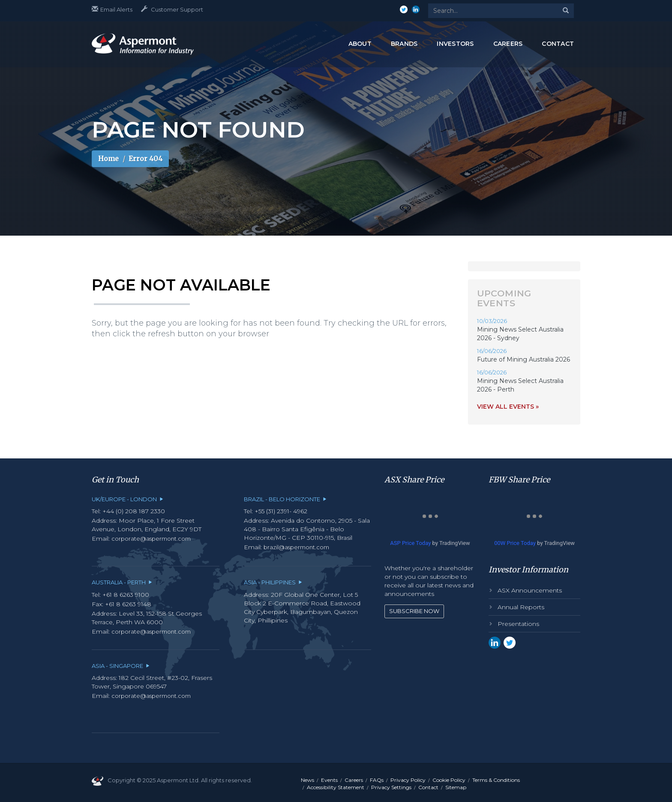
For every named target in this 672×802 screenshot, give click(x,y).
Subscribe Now (414, 611)
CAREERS (508, 44)
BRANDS (404, 44)
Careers (354, 780)
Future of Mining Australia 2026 (523, 359)
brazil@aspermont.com (296, 547)
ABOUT (360, 44)
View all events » (508, 407)
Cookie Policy (449, 780)
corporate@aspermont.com (151, 539)
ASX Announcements (530, 590)
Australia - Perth (122, 582)
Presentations (518, 624)
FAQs (377, 780)
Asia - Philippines (273, 582)
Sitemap (456, 787)
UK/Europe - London (127, 499)
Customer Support (172, 9)
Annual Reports (521, 607)
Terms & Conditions (496, 780)
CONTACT (558, 44)
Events (329, 780)
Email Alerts (112, 9)
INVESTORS (455, 44)
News (307, 780)
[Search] (566, 11)
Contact (428, 787)
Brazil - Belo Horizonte (285, 499)
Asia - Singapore (121, 666)
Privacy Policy (408, 780)
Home (108, 159)
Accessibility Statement (336, 787)
